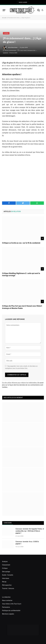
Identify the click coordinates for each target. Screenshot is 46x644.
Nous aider (23, 2)
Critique (5, 568)
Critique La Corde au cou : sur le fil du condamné (21, 243)
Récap (4, 582)
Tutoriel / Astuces (8, 588)
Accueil (4, 18)
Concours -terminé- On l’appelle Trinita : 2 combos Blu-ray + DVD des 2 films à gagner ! (30, 531)
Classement (6, 565)
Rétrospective (7, 585)
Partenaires (6, 607)
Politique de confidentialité (11, 611)
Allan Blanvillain (13, 47)
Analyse (5, 562)
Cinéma (6, 33)
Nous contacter (7, 600)
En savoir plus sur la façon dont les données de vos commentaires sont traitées (23, 385)
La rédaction (6, 597)
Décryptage (6, 572)
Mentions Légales (8, 614)
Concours (8, 523)
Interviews (6, 578)
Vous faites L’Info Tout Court (12, 604)
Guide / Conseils (8, 575)
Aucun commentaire (10, 50)
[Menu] (4, 10)
